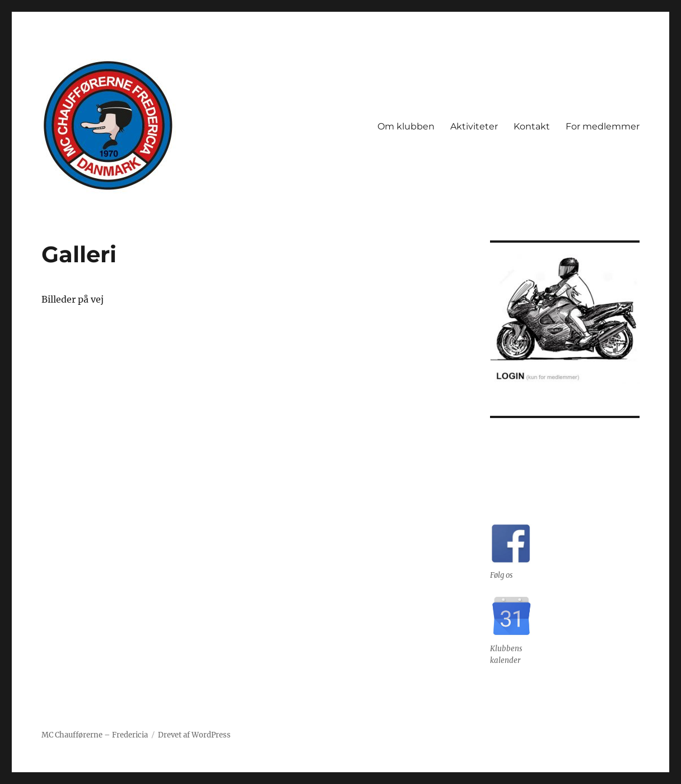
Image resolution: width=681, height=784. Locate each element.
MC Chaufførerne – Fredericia (95, 735)
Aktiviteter (474, 126)
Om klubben (406, 126)
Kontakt (532, 126)
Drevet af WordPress (194, 735)
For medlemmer (603, 126)
